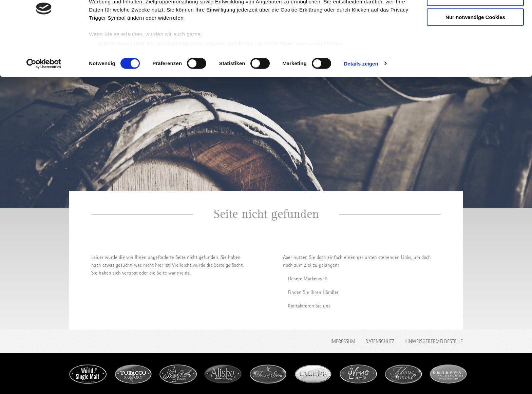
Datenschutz (380, 341)
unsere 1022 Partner (135, 25)
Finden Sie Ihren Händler (313, 292)
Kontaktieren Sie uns (309, 306)
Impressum (343, 341)
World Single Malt (88, 374)
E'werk (313, 374)
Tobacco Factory (133, 374)
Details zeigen (361, 103)
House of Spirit (268, 374)
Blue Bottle (178, 374)
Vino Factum (358, 374)
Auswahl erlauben (475, 37)
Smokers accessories (448, 374)
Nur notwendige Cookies (475, 57)
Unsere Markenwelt (308, 279)
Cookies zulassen (475, 17)
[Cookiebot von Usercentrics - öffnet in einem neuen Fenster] (44, 103)
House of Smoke (403, 374)
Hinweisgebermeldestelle (434, 341)
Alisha (223, 374)
